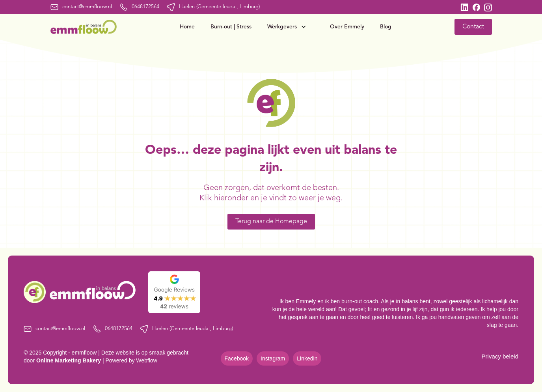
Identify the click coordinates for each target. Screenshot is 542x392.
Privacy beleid (500, 356)
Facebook (237, 358)
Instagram (273, 358)
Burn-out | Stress (231, 27)
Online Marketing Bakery (69, 360)
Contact (473, 27)
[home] (84, 27)
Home (187, 27)
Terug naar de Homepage (271, 222)
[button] (291, 27)
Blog (386, 27)
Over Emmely (347, 27)
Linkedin (307, 358)
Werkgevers (282, 27)
